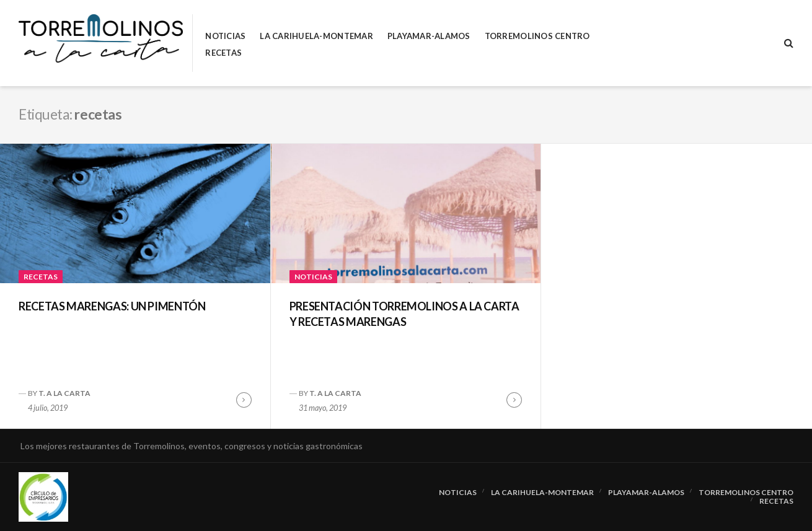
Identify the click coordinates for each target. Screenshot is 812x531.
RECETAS (223, 53)
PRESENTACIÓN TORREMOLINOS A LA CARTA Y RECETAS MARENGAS (404, 314)
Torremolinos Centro (537, 36)
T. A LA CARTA (64, 393)
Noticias (225, 36)
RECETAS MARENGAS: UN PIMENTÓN (112, 306)
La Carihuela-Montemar (316, 36)
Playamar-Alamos (429, 36)
